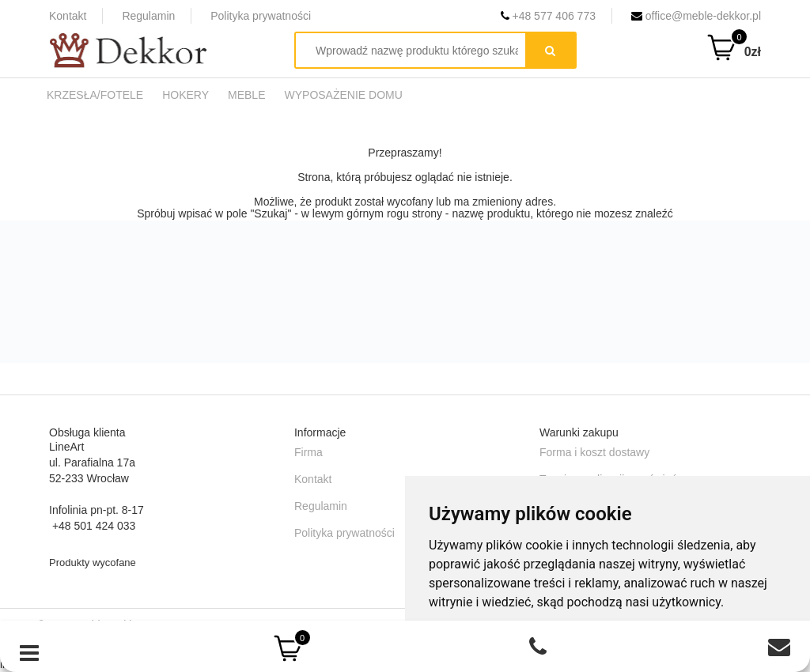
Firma (308, 452)
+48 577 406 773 (548, 16)
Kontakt (68, 16)
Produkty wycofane (93, 563)
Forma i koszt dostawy (594, 452)
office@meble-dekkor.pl (696, 16)
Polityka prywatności (261, 16)
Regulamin (148, 16)
